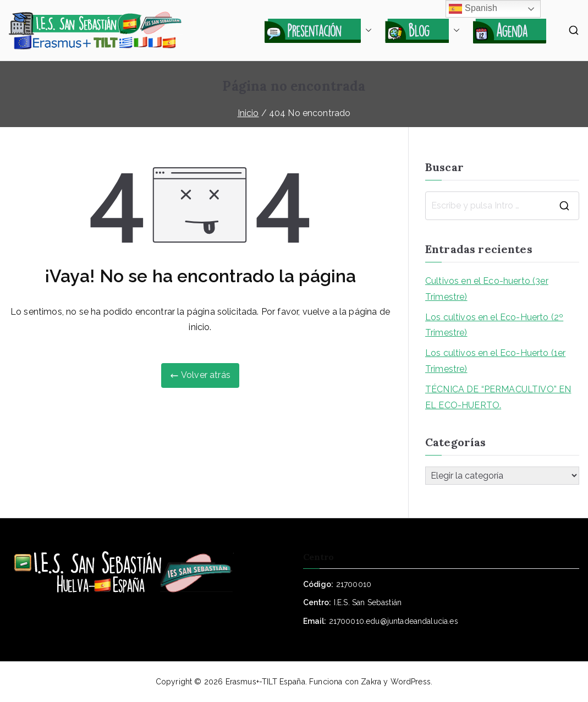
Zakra (371, 682)
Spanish (473, 9)
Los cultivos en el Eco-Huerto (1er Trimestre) (495, 361)
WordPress (411, 682)
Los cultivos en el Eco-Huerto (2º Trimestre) (494, 325)
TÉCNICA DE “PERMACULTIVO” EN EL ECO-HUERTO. (498, 397)
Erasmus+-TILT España (265, 682)
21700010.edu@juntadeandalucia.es (394, 621)
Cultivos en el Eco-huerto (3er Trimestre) (487, 289)
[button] (366, 30)
